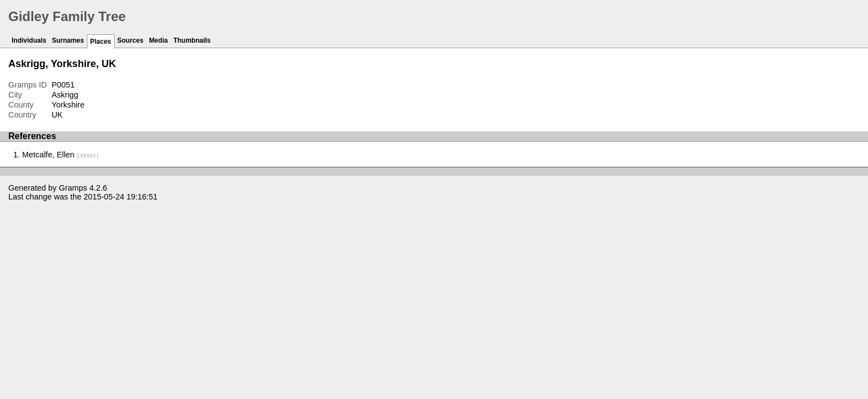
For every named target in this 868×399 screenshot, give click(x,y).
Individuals (29, 40)
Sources (130, 40)
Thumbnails (192, 40)
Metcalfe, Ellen (61, 155)
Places (101, 42)
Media (158, 40)
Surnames (68, 40)
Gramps (73, 188)
